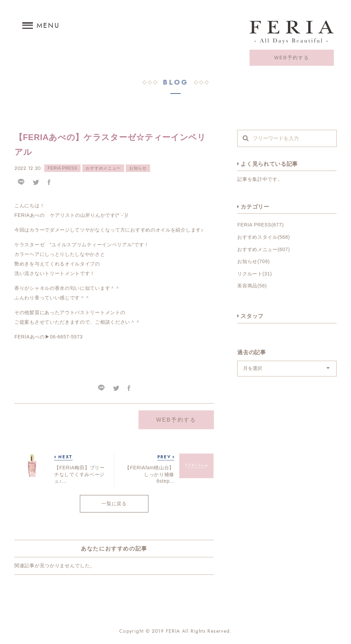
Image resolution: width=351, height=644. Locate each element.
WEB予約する (292, 58)
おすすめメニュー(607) (264, 249)
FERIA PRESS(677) (261, 225)
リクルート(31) (255, 274)
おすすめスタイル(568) (264, 237)
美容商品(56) (252, 286)
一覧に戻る (114, 504)
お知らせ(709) (253, 261)
